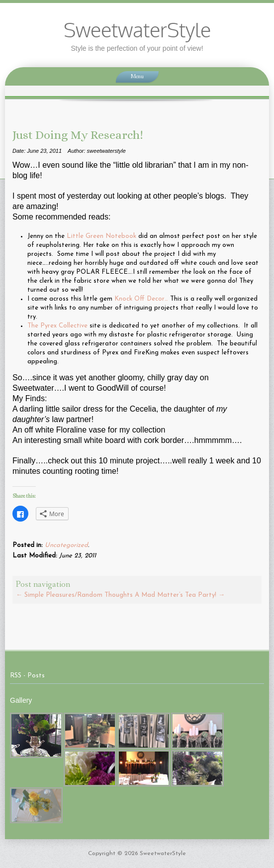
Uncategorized (66, 545)
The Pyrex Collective (58, 326)
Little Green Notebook (101, 236)
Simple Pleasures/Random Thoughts (74, 595)
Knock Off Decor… (141, 299)
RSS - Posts (27, 676)
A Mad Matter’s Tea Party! (180, 595)
